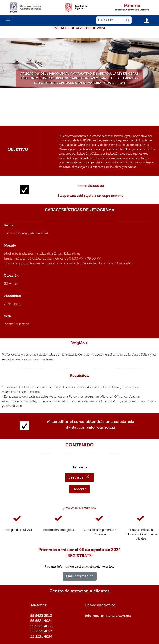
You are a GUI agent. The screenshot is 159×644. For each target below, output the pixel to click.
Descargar (79, 477)
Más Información (80, 576)
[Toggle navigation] (8, 21)
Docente (79, 489)
